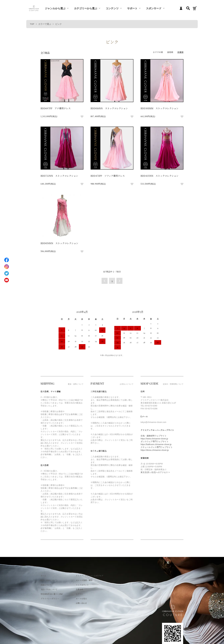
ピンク (58, 24)
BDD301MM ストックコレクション (159, 108)
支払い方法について (49, 589)
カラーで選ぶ (45, 24)
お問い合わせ (81, 603)
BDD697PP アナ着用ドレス (56, 108)
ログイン (79, 594)
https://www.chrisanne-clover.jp (154, 439)
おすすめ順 (158, 52)
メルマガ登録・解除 (84, 580)
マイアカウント (82, 585)
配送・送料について (49, 580)
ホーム (43, 576)
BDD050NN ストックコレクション (59, 243)
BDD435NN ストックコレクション (159, 176)
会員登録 (79, 589)
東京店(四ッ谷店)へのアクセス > (155, 472)
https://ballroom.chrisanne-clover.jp (156, 444)
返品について (46, 585)
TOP (32, 24)
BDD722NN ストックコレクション (59, 176)
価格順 (170, 52)
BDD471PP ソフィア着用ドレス (108, 176)
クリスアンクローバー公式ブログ (89, 576)
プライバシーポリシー (50, 599)
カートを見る (81, 599)
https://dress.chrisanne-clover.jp (155, 450)
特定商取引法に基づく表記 (52, 594)
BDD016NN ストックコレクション (109, 108)
